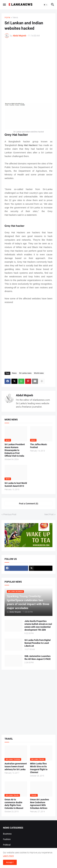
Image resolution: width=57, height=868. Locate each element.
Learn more (8, 856)
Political (7, 845)
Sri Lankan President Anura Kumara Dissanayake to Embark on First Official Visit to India (15, 450)
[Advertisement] (28, 70)
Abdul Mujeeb (24, 395)
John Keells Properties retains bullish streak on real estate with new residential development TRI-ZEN (38, 625)
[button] (4, 5)
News (15, 18)
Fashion (7, 839)
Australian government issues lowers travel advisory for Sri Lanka (16, 766)
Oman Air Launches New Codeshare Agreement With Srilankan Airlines (40, 804)
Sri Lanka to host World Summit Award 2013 (16, 485)
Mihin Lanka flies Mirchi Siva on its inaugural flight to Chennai (39, 768)
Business (7, 834)
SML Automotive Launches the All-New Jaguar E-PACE (38, 658)
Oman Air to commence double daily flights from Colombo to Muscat (14, 804)
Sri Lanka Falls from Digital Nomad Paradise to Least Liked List (38, 643)
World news (39, 373)
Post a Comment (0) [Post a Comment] (29, 504)
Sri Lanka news (25, 373)
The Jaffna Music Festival (39, 446)
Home (7, 18)
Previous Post (10, 514)
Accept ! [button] (10, 862)
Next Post (49, 514)
